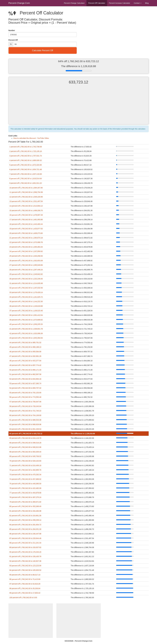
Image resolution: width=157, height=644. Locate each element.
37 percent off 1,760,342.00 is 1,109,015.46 (26, 311)
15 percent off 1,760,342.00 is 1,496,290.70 (26, 210)
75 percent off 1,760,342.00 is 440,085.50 (25, 484)
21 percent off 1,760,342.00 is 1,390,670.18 (26, 238)
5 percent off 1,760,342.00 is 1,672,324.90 (26, 165)
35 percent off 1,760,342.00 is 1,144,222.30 (26, 302)
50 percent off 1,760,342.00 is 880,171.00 (25, 370)
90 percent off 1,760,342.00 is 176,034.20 (25, 552)
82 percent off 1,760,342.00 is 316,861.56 (25, 516)
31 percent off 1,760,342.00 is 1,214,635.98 (26, 283)
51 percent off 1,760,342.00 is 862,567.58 (25, 374)
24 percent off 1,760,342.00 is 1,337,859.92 (26, 251)
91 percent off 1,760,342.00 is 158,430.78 (25, 557)
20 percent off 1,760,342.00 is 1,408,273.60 (26, 233)
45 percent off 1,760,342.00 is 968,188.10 (25, 347)
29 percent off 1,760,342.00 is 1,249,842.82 (26, 274)
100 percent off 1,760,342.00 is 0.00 (23, 597)
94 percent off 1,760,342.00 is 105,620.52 (25, 570)
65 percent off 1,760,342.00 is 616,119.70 (25, 438)
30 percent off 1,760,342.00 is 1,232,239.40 (26, 279)
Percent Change (74, 3)
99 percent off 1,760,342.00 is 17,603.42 (25, 593)
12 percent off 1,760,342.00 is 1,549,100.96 (26, 197)
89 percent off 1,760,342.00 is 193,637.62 (25, 547)
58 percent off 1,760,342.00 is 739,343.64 (25, 406)
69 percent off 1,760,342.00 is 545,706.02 (25, 456)
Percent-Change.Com (19, 3)
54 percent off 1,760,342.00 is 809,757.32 (25, 388)
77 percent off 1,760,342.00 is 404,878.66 (25, 493)
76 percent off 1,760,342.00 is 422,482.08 (25, 488)
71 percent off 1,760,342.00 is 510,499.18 (25, 465)
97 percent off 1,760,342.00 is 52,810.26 (25, 584)
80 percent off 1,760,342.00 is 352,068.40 (25, 506)
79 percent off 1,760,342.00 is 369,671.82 (25, 502)
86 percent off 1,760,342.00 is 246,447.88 (25, 534)
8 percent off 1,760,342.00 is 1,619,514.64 (26, 179)
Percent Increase (120, 3)
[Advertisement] (79, 106)
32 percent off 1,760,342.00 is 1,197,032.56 (26, 288)
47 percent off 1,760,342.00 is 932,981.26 (25, 356)
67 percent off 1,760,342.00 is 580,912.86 (25, 447)
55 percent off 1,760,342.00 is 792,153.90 (25, 393)
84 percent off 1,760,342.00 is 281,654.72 (25, 525)
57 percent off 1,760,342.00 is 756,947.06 (25, 402)
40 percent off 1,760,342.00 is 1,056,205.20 (26, 324)
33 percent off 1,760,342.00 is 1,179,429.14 (26, 292)
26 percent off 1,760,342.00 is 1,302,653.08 (26, 261)
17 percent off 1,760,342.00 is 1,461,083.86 (26, 220)
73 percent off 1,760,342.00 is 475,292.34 (25, 475)
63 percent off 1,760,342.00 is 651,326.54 (25, 429)
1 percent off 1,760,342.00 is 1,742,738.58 (26, 147)
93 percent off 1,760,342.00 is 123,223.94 (25, 566)
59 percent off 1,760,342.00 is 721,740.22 (25, 411)
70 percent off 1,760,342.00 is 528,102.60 (25, 461)
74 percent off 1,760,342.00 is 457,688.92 (25, 479)
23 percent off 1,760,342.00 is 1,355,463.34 (26, 247)
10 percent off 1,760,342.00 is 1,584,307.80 (26, 188)
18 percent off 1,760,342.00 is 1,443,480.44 (26, 224)
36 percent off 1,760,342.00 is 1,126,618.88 (26, 306)
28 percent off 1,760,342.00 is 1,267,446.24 (26, 270)
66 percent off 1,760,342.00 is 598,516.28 (25, 443)
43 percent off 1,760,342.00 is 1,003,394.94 (26, 338)
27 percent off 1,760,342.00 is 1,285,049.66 (26, 265)
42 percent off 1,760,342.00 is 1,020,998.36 (26, 333)
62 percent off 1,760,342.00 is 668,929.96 (25, 424)
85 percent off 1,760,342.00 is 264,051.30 (25, 529)
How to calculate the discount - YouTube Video (31, 138)
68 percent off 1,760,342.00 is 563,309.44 (25, 452)
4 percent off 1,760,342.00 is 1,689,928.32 (26, 160)
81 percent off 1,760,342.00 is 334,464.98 (25, 511)
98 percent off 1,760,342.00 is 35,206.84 (25, 588)
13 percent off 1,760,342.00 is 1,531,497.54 (26, 201)
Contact (138, 3)
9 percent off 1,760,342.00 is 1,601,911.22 (26, 183)
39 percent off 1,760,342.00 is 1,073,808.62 (26, 320)
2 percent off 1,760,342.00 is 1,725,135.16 (26, 151)
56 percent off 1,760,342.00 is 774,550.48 (25, 397)
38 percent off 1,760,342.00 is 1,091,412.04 (26, 315)
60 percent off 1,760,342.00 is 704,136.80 (25, 415)
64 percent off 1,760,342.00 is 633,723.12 (26, 434)
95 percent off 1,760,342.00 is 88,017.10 (25, 575)
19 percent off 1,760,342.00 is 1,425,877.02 (26, 229)
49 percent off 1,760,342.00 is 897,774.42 (25, 365)
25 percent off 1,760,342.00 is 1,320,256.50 (26, 256)
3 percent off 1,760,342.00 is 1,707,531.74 (26, 156)
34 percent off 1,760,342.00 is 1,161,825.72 (26, 297)
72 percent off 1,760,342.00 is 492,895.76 (25, 470)
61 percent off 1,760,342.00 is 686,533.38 (25, 420)
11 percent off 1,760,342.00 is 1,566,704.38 (26, 192)
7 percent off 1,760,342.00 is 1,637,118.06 (26, 174)
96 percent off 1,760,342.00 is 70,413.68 (25, 579)
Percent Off (97, 3)
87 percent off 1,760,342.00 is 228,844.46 (25, 538)
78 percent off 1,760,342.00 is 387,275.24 (25, 497)
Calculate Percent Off (43, 50)
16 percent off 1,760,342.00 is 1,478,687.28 (26, 215)
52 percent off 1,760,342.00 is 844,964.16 (25, 379)
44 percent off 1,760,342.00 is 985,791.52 (25, 342)
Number (12, 30)
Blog (147, 3)
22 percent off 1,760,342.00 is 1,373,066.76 (26, 242)
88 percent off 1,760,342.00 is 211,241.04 (25, 543)
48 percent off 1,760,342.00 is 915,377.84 (25, 361)
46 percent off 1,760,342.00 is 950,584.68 (25, 352)
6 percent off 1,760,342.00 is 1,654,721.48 (26, 169)
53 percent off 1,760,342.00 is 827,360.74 (25, 383)
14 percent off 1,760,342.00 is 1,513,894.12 (26, 206)
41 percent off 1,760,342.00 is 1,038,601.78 (26, 329)
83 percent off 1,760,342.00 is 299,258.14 (25, 520)
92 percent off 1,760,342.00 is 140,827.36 (25, 561)
